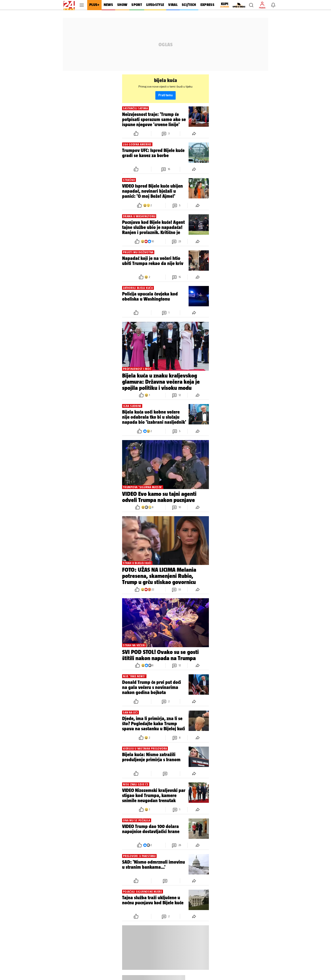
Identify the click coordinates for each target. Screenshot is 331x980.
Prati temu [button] (165, 95)
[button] (251, 5)
